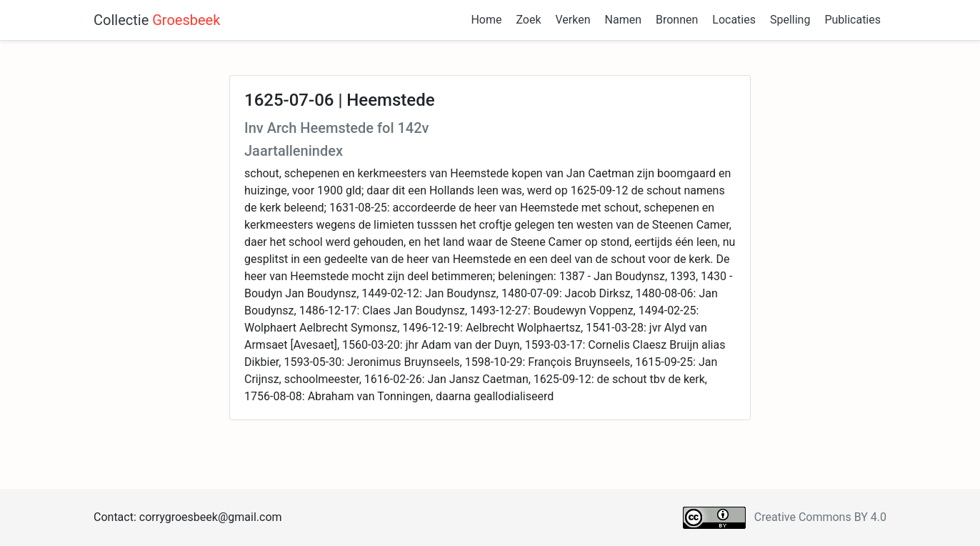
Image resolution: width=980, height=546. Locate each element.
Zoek (528, 20)
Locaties (734, 20)
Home (486, 20)
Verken (573, 20)
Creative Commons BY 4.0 (820, 517)
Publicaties (852, 20)
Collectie (157, 20)
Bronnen (677, 20)
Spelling (790, 20)
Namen (623, 20)
